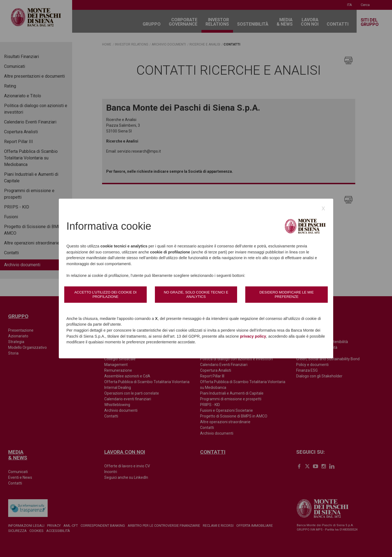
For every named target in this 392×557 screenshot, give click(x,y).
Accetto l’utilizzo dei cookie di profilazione (105, 294)
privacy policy (253, 336)
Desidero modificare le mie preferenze (287, 294)
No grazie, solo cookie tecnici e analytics (196, 294)
